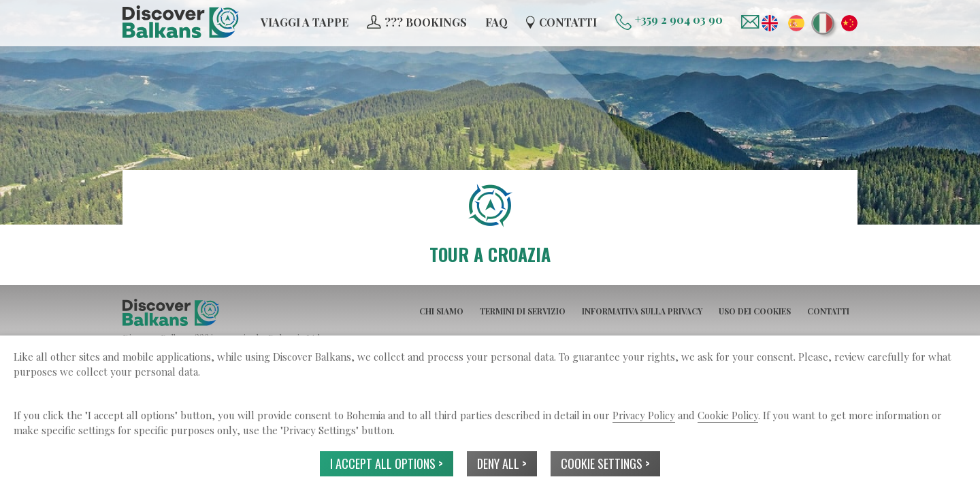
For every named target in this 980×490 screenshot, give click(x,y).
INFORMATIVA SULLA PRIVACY (642, 311)
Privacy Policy (644, 415)
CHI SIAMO (441, 311)
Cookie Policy (728, 415)
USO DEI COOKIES (755, 311)
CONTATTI (828, 311)
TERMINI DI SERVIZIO (523, 311)
